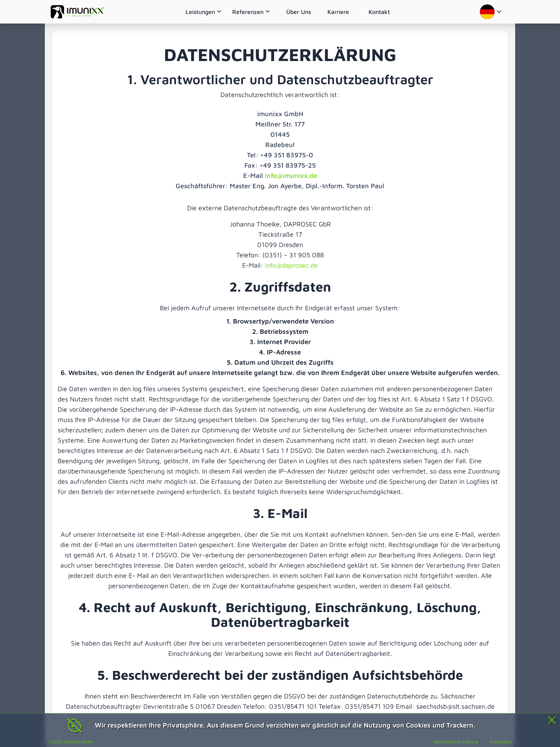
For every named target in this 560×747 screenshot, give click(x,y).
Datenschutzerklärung (456, 742)
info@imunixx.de (291, 176)
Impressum (501, 742)
